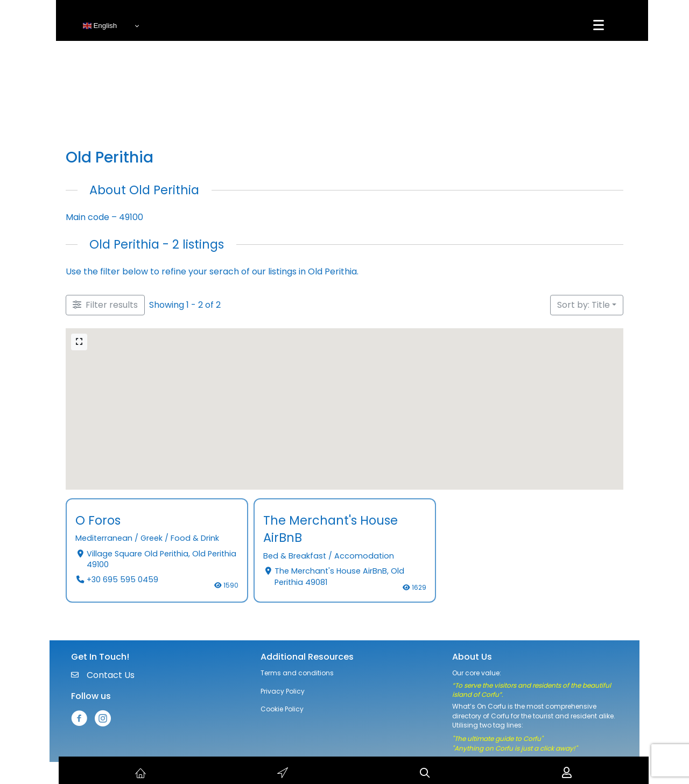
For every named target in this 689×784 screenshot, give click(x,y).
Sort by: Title (583, 305)
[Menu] (599, 25)
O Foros (98, 520)
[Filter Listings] (106, 305)
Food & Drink (195, 539)
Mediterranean (104, 539)
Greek (152, 539)
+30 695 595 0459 (122, 580)
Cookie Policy (282, 709)
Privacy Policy (283, 691)
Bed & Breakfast (295, 556)
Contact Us (111, 675)
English (100, 26)
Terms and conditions (297, 673)
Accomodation (364, 556)
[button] (168, 360)
